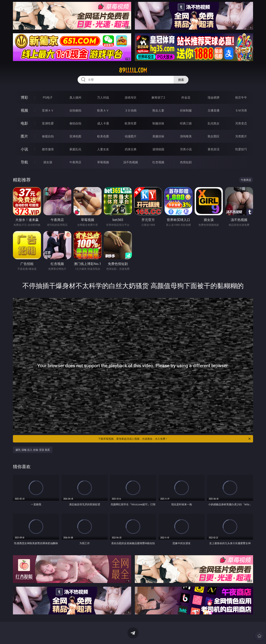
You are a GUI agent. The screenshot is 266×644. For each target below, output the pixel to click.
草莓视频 (103, 162)
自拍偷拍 (75, 110)
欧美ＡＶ (103, 110)
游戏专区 (131, 97)
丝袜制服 (186, 110)
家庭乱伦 (75, 149)
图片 (24, 136)
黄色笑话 (214, 149)
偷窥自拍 (48, 136)
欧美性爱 (131, 123)
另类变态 (241, 123)
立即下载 (159, 636)
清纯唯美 (186, 136)
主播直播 (214, 110)
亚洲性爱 (48, 123)
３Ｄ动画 (131, 110)
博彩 (24, 97)
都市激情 (48, 149)
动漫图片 (131, 136)
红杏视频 (158, 162)
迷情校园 (158, 149)
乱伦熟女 (214, 123)
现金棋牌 (214, 97)
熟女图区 (214, 136)
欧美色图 (103, 136)
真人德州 (75, 97)
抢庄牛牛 (241, 97)
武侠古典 (131, 149)
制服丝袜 (158, 123)
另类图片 (241, 136)
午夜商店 (75, 162)
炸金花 (186, 97)
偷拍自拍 (75, 123)
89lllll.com (133, 70)
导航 (24, 162)
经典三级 (186, 123)
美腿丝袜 (158, 136)
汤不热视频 (131, 162)
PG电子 (48, 97)
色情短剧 (186, 162)
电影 (24, 123)
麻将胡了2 (158, 97)
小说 (24, 149)
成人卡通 (103, 123)
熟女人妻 (158, 110)
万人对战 (103, 97)
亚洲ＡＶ (48, 110)
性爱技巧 (241, 149)
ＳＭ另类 (241, 110)
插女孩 (48, 162)
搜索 (181, 80)
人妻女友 (103, 149)
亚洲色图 (75, 136)
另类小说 (186, 149)
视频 (24, 110)
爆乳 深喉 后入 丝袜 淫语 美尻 (33, 450)
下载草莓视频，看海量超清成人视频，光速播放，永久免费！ (175, 439)
